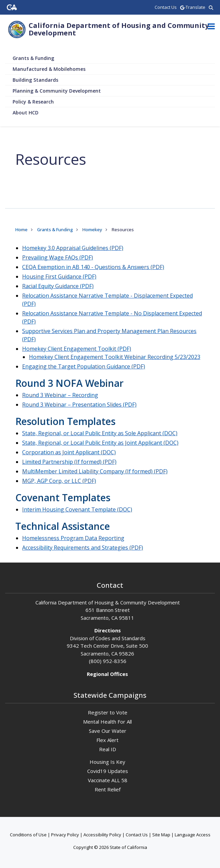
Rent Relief (108, 789)
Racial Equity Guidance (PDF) (58, 286)
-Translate (193, 7)
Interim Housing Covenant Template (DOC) (77, 509)
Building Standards (35, 80)
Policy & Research (33, 102)
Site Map (161, 835)
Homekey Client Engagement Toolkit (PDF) (77, 349)
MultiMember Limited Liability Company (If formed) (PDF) (95, 471)
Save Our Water (108, 731)
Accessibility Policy (102, 835)
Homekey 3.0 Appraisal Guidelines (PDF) (73, 248)
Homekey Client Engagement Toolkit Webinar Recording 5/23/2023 (115, 357)
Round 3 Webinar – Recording (60, 395)
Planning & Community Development (57, 91)
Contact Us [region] (166, 7)
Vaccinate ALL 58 (108, 780)
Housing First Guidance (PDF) (59, 277)
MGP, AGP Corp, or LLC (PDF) (59, 481)
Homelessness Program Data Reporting (73, 538)
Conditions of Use (28, 835)
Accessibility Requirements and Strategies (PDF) (83, 548)
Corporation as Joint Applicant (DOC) (69, 452)
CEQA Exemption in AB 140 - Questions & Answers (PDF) (93, 267)
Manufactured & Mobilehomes (49, 69)
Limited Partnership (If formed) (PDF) (69, 462)
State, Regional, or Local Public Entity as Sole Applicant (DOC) (100, 433)
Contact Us (137, 835)
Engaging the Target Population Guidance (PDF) (84, 366)
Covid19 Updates (108, 771)
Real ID (108, 749)
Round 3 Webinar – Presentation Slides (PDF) (79, 405)
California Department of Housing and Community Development (119, 29)
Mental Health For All (107, 722)
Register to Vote (108, 712)
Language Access (193, 835)
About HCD (26, 113)
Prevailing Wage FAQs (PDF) (58, 257)
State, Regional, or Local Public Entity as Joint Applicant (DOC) (100, 443)
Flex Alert (107, 740)
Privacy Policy (65, 835)
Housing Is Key (107, 762)
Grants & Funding (33, 58)
